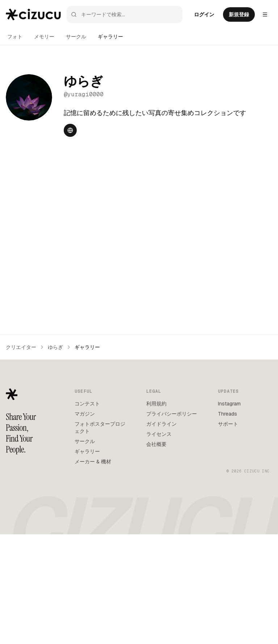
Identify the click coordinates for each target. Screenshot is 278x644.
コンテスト (87, 513)
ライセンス (159, 544)
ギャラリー (110, 37)
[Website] (70, 130)
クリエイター (21, 457)
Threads (228, 523)
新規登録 (239, 14)
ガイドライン (161, 534)
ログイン (204, 14)
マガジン (85, 523)
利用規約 (156, 513)
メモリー (44, 37)
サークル (76, 37)
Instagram (229, 513)
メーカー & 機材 (93, 571)
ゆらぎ (55, 457)
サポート (228, 534)
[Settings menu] (265, 14)
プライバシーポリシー (172, 523)
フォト (15, 37)
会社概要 (156, 554)
